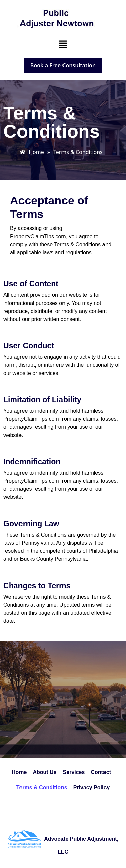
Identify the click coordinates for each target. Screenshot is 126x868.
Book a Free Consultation (63, 65)
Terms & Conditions (42, 787)
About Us (45, 772)
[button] (63, 44)
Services (74, 772)
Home (19, 772)
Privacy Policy (92, 787)
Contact (101, 772)
